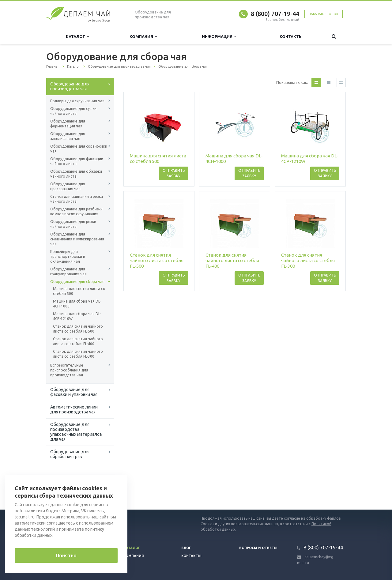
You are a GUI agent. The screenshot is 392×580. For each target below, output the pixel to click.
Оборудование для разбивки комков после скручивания (76, 211)
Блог (186, 548)
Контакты (291, 36)
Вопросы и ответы (258, 548)
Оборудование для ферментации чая (68, 124)
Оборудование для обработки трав (70, 454)
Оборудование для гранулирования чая (68, 271)
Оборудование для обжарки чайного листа (76, 174)
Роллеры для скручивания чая (77, 101)
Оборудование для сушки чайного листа (73, 111)
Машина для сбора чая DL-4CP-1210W (77, 316)
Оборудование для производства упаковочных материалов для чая (76, 432)
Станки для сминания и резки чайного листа (77, 199)
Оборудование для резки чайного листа (73, 224)
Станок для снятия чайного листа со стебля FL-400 (78, 341)
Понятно (66, 556)
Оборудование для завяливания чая (68, 136)
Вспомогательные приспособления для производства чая (69, 370)
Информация (219, 37)
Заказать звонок (324, 14)
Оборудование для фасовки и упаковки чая (74, 392)
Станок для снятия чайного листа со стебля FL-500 (78, 329)
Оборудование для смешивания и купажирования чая (77, 239)
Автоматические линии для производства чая (74, 409)
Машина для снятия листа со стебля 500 (79, 291)
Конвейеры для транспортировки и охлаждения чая (68, 256)
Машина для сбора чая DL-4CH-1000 (77, 304)
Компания (143, 37)
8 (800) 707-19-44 (275, 14)
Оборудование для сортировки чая (79, 149)
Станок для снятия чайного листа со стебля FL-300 (78, 354)
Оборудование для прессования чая (68, 186)
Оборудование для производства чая (70, 86)
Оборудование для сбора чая (77, 282)
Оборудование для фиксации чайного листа (77, 161)
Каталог (77, 37)
